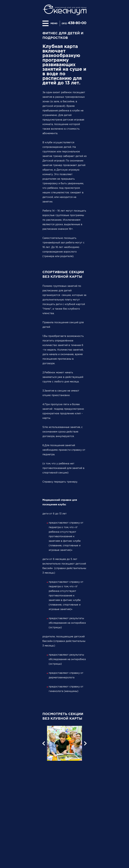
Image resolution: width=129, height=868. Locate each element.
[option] (64, 743)
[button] (44, 743)
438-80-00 (77, 23)
